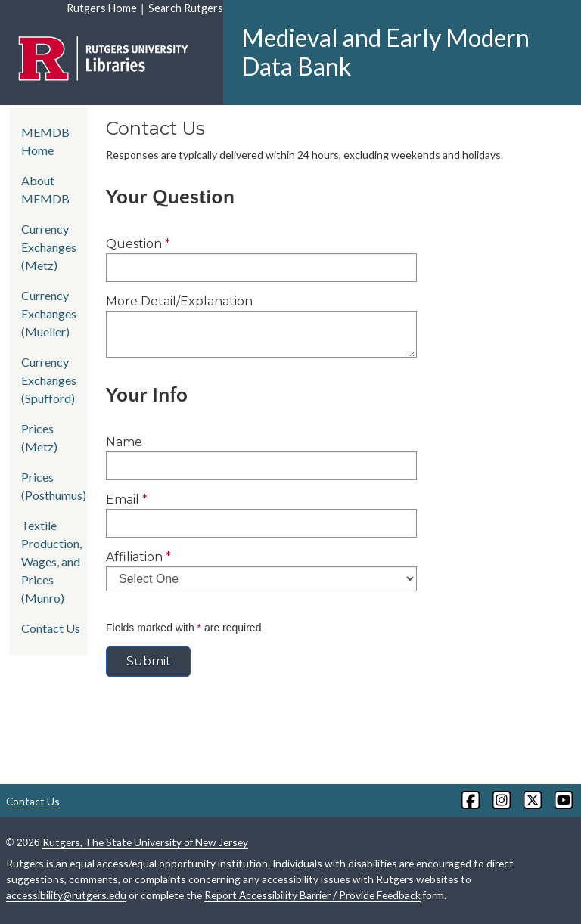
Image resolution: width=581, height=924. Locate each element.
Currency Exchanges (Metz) (49, 247)
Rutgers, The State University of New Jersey (145, 842)
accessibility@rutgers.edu (66, 895)
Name (124, 442)
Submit (149, 661)
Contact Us (51, 628)
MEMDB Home (45, 141)
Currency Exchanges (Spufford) (49, 380)
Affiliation (138, 557)
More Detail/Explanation (179, 301)
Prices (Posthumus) (54, 486)
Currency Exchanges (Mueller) (49, 313)
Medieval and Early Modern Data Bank (385, 52)
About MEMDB (45, 189)
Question (138, 244)
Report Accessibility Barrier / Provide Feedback (312, 895)
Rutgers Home (102, 8)
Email (127, 499)
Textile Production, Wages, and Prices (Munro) (51, 561)
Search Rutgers (186, 8)
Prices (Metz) (39, 437)
